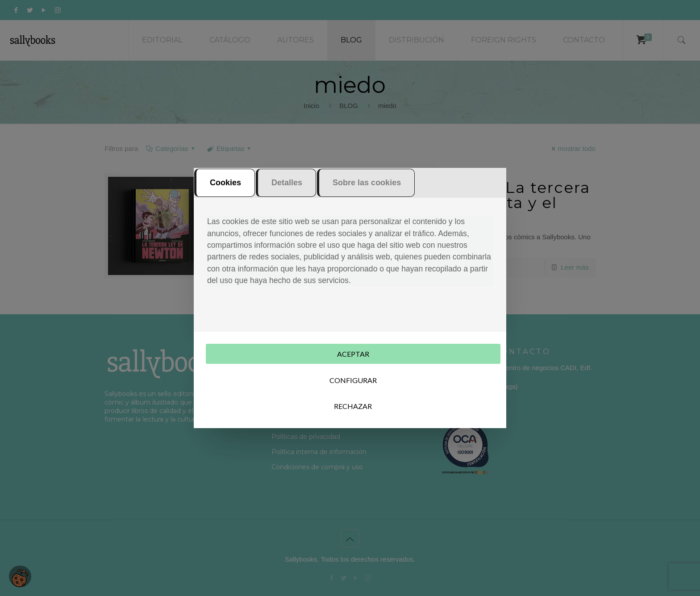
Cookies (225, 183)
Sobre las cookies (367, 183)
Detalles (287, 183)
